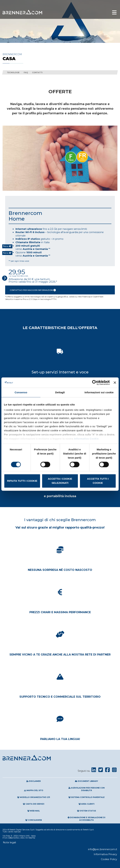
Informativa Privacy (105, 854)
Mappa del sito (34, 790)
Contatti (37, 73)
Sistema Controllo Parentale (87, 797)
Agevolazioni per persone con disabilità (87, 789)
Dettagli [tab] (60, 392)
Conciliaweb (34, 820)
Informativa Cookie (86, 439)
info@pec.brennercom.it (103, 849)
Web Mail (34, 811)
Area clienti (87, 804)
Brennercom (60, 57)
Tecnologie (13, 73)
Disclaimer (34, 781)
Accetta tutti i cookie (98, 481)
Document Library (86, 781)
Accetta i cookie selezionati (60, 481)
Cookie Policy (109, 859)
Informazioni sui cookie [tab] (99, 392)
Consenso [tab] (21, 392)
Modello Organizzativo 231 (34, 797)
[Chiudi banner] (115, 383)
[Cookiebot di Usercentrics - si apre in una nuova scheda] (95, 383)
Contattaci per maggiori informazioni (33, 290)
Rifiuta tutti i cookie (22, 481)
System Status (87, 811)
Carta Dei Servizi (34, 804)
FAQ (26, 73)
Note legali (9, 842)
